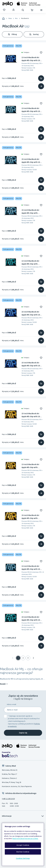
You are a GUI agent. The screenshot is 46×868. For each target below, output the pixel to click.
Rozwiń (4, 684)
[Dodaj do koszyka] (41, 78)
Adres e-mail (11, 704)
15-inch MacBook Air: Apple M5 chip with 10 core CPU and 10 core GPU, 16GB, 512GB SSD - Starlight (32, 415)
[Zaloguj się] (14, 10)
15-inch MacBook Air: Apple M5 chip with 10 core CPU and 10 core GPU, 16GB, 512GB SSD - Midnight (32, 313)
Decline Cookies (23, 852)
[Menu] (42, 10)
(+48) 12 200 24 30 (8, 799)
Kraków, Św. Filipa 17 (9, 774)
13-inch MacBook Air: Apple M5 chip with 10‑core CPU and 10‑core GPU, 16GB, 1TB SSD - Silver (32, 262)
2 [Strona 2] (23, 658)
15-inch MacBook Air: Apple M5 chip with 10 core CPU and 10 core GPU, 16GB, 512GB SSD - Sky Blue (32, 161)
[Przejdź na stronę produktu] (41, 86)
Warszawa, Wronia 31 (10, 770)
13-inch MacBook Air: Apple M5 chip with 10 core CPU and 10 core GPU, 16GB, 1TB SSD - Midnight (31, 59)
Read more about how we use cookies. (25, 839)
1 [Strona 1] (18, 658)
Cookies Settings (23, 858)
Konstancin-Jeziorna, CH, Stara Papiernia (17, 786)
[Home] (3, 18)
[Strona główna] (21, 3)
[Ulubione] (4, 10)
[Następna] (33, 658)
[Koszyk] (32, 10)
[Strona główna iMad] (21, 746)
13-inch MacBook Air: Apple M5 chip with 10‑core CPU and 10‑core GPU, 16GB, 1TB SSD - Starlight (32, 466)
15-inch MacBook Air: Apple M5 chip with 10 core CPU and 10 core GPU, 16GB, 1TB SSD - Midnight (31, 364)
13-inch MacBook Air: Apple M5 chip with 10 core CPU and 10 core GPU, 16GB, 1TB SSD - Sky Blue (32, 110)
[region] (23, 844)
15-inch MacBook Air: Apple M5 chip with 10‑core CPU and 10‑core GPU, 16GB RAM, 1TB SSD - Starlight (33, 517)
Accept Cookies (23, 845)
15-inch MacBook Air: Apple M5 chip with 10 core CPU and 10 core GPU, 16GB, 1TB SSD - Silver (31, 619)
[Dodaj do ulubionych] (41, 52)
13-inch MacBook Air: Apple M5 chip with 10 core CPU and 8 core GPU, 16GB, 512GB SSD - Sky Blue (33, 568)
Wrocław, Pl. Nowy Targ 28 (12, 782)
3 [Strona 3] (28, 658)
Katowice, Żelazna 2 (9, 778)
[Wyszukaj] (23, 10)
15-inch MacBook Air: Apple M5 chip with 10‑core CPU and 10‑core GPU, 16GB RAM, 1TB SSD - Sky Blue (33, 212)
